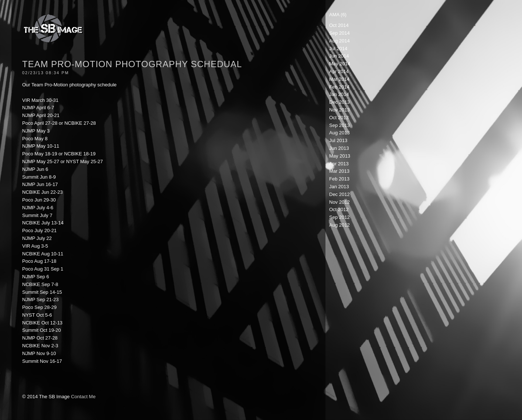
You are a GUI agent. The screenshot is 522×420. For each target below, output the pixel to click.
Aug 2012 (340, 225)
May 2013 (340, 156)
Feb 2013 (339, 179)
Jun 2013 (339, 148)
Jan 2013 (339, 187)
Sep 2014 (340, 33)
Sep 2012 (340, 217)
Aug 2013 (340, 133)
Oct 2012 (339, 209)
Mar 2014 (339, 79)
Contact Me (83, 397)
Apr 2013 (339, 164)
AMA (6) (338, 15)
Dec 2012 (340, 194)
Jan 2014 (339, 94)
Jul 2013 (338, 140)
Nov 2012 (340, 202)
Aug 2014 (340, 41)
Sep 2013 (340, 125)
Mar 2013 (339, 171)
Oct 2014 (339, 25)
